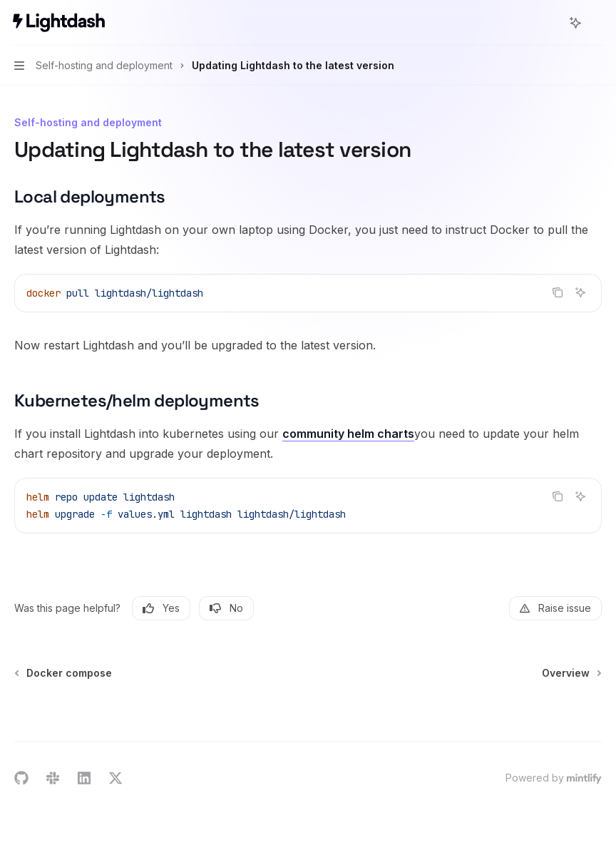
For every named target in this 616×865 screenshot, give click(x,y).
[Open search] (549, 23)
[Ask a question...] (308, 705)
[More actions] (597, 23)
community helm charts (348, 434)
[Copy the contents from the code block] (558, 292)
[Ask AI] (580, 292)
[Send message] (585, 712)
